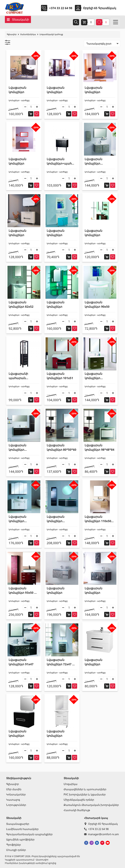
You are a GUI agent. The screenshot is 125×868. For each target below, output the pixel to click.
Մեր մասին (14, 789)
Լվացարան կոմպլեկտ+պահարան (62, 161)
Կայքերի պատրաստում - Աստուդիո (27, 860)
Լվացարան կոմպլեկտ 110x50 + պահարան (99, 519)
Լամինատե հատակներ (22, 829)
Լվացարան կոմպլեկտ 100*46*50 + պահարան (17, 448)
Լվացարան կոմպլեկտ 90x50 (97, 304)
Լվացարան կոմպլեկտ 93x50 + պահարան (22, 591)
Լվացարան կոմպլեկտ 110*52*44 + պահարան (56, 519)
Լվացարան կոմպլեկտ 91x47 (21, 662)
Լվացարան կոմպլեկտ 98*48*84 (99, 447)
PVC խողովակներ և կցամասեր (85, 794)
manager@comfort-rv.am (101, 834)
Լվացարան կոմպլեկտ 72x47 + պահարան (60, 662)
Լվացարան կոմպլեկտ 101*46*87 (93, 376)
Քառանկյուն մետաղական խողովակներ (91, 805)
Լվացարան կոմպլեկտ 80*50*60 (62, 447)
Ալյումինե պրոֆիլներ (20, 839)
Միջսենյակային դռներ (79, 800)
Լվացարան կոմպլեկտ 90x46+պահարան (98, 161)
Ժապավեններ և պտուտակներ (85, 789)
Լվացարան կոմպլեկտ (17, 90)
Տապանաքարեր (18, 824)
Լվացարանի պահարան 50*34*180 (18, 376)
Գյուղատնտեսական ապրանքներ (29, 834)
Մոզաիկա (71, 784)
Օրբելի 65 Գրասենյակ (101, 824)
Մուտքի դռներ (16, 850)
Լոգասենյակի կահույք (51, 34)
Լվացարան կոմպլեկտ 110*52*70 (17, 519)
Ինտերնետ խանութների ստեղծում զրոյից (31, 863)
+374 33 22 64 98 (61, 8)
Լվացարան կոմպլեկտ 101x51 (60, 376)
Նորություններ (16, 805)
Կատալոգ (13, 800)
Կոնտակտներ (16, 794)
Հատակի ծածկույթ (77, 810)
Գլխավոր (12, 34)
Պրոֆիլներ (14, 845)
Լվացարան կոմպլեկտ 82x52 (21, 304)
